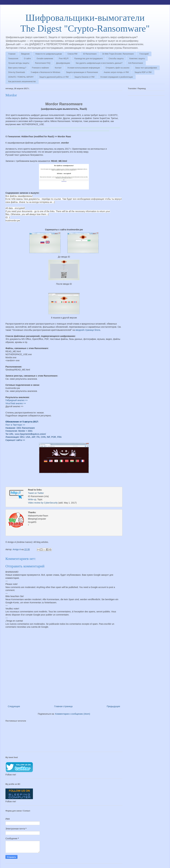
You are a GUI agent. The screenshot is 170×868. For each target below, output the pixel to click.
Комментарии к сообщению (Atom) (73, 714)
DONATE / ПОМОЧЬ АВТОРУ (21, 77)
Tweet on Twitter (36, 493)
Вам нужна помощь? (17, 68)
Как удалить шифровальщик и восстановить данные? (99, 63)
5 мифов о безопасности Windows (45, 72)
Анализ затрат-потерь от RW (116, 72)
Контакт (58, 68)
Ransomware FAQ (43, 63)
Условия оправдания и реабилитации (117, 77)
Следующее (14, 706)
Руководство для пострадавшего (89, 59)
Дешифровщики (63, 63)
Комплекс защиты (137, 59)
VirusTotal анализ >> (16, 403)
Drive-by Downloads (17, 72)
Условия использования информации (84, 68)
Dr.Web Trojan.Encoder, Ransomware (118, 54)
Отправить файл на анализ (117, 68)
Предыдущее (113, 706)
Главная (12, 54)
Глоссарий (144, 54)
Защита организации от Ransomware (82, 72)
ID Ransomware (90, 54)
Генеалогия (13, 59)
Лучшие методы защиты (19, 63)
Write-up (32, 500)
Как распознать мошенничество (22, 82)
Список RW (72, 54)
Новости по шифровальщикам (49, 54)
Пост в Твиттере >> (15, 425)
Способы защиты (116, 59)
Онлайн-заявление (45, 59)
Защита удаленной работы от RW (54, 77)
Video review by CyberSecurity (43, 503)
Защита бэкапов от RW (84, 77)
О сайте (27, 59)
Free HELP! (64, 59)
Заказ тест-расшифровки (146, 68)
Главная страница (63, 706)
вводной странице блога (88, 330)
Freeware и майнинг (41, 68)
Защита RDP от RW (143, 72)
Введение (25, 54)
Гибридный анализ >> (17, 400)
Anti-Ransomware (136, 63)
